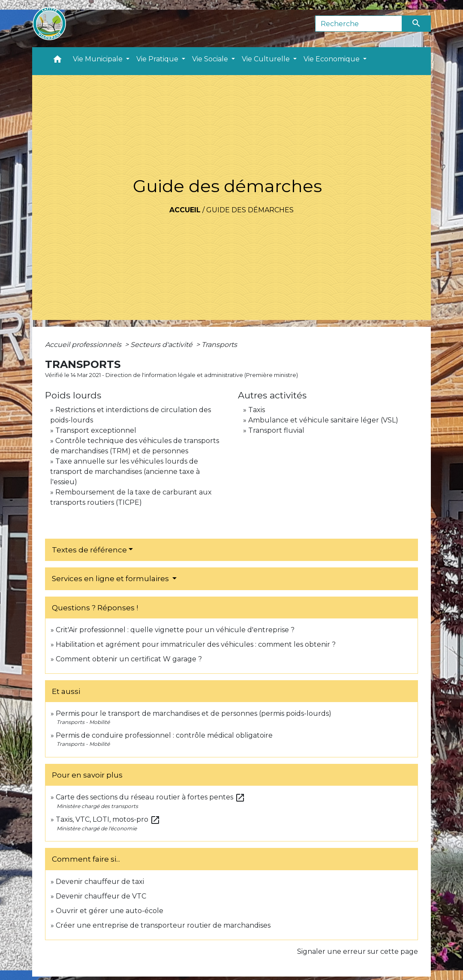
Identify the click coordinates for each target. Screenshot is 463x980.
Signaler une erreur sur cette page (358, 951)
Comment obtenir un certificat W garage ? (129, 659)
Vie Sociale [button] (211, 59)
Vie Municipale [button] (99, 59)
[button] (57, 61)
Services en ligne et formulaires (111, 579)
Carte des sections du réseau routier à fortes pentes (150, 797)
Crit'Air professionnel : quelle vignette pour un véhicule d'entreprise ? (175, 630)
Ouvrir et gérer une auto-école (110, 911)
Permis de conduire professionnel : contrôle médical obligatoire (164, 735)
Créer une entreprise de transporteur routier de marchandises (163, 925)
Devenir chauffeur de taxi (100, 882)
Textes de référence (89, 550)
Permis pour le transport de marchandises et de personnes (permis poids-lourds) (194, 713)
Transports (219, 345)
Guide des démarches (250, 210)
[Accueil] (49, 24)
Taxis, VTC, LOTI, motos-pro (108, 819)
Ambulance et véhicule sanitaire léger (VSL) (323, 420)
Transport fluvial (276, 430)
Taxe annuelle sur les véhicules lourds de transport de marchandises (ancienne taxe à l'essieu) (125, 472)
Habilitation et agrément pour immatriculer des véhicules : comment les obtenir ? (196, 644)
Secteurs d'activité (162, 345)
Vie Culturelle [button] (267, 59)
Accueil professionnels (84, 345)
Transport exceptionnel (96, 430)
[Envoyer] (417, 24)
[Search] (359, 24)
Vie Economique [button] (332, 59)
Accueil (185, 210)
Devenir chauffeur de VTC (101, 896)
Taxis (257, 410)
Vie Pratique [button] (158, 59)
